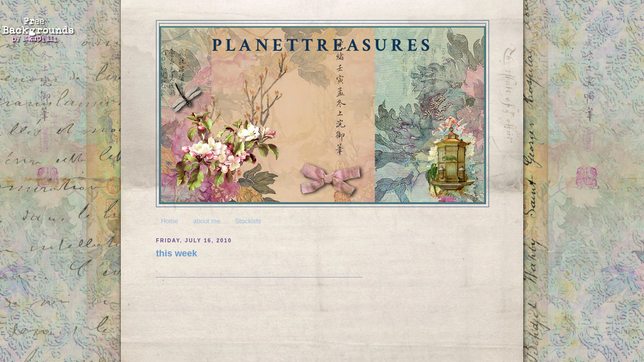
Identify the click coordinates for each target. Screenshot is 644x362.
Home (170, 221)
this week (177, 253)
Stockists (248, 221)
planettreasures (323, 46)
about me (207, 221)
